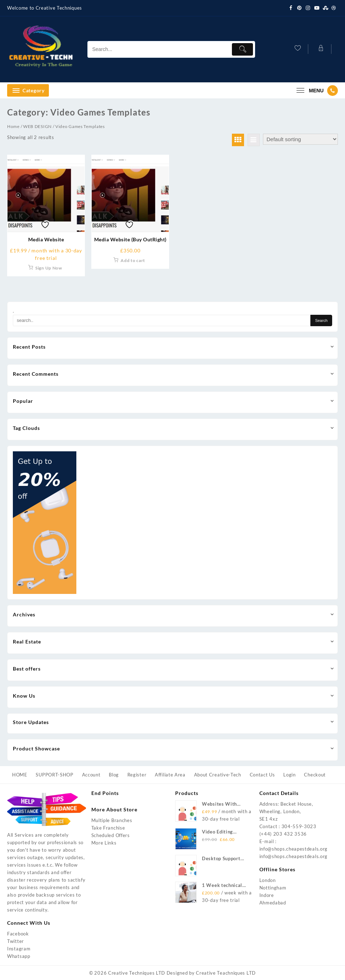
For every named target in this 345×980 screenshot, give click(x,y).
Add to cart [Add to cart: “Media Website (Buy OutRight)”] (133, 260)
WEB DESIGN (37, 126)
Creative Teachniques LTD (226, 973)
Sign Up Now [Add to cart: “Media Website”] (49, 268)
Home (13, 126)
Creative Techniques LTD (137, 973)
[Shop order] (300, 139)
